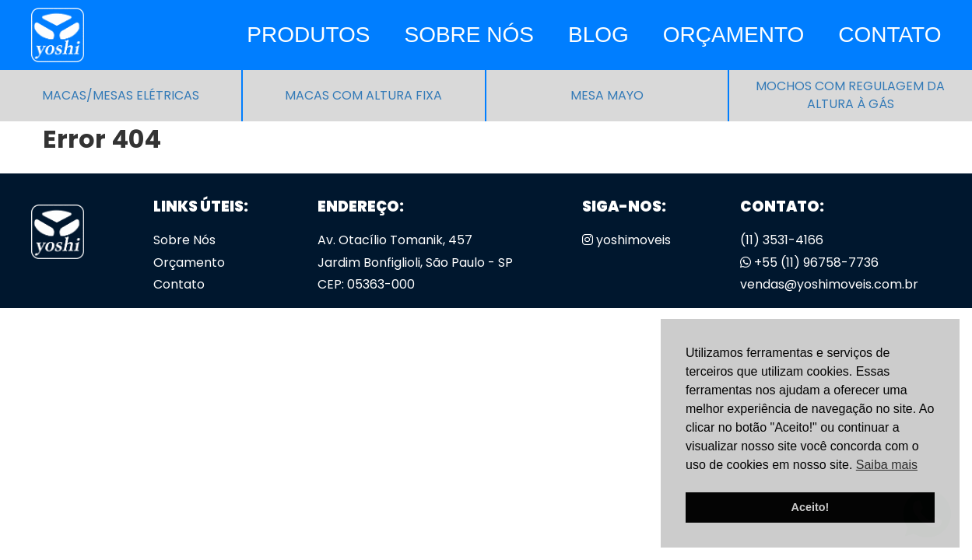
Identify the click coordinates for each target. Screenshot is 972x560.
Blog (598, 35)
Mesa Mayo (607, 96)
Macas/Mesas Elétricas (121, 96)
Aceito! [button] (811, 507)
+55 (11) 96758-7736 (809, 262)
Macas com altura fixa (363, 96)
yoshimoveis (626, 240)
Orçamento (734, 35)
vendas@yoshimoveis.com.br (829, 284)
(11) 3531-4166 (782, 240)
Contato (890, 35)
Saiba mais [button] (887, 465)
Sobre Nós (468, 35)
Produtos (308, 35)
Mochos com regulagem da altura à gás (850, 95)
